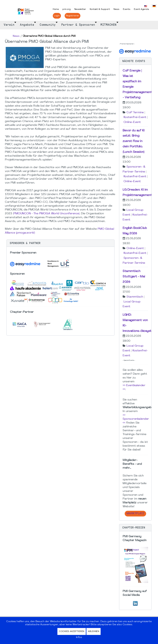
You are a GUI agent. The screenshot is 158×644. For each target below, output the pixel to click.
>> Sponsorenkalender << (136, 419)
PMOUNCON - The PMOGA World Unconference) (47, 214)
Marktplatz (135, 514)
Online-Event (132, 122)
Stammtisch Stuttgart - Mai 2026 (134, 277)
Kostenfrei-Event (135, 117)
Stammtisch (135, 297)
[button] (60, 243)
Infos (79, 637)
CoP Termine (135, 113)
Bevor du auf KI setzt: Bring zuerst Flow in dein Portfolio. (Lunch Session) (134, 141)
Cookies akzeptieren (72, 631)
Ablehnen (94, 631)
